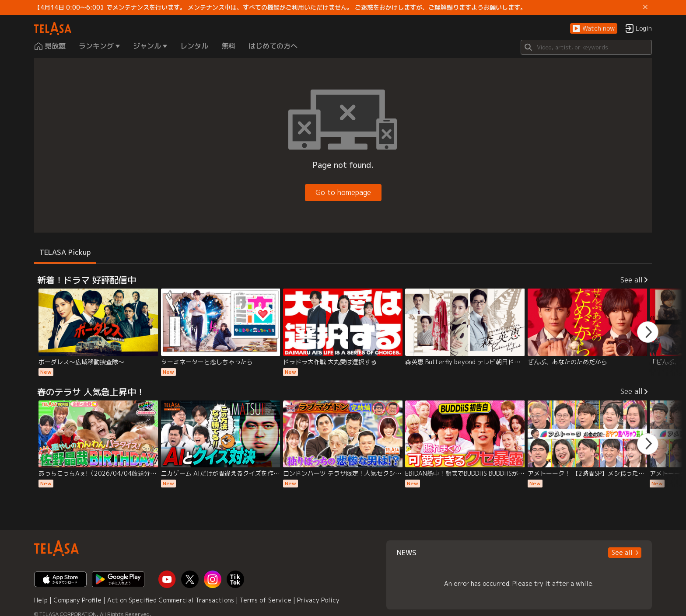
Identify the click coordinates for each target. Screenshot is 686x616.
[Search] (586, 47)
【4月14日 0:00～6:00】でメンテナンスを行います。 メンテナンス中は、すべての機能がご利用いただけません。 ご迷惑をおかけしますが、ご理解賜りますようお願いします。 (280, 7)
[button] (594, 29)
